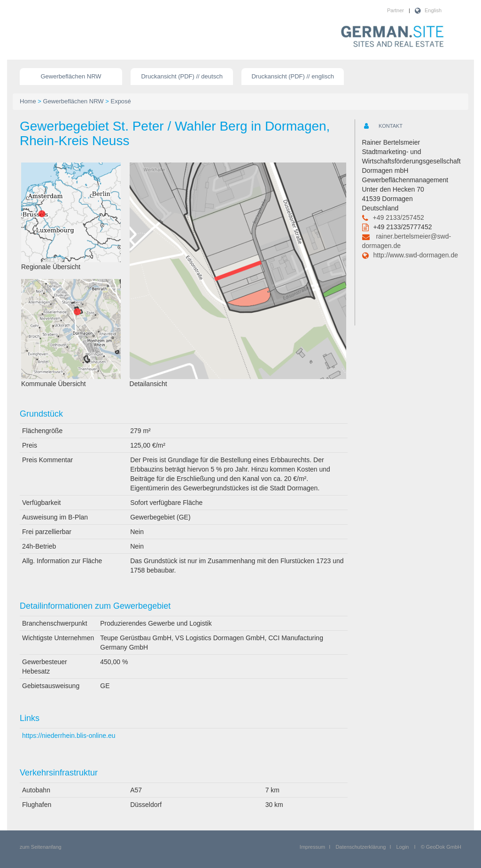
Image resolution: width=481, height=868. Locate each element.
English (433, 10)
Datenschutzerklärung (361, 847)
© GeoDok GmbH (441, 847)
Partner (396, 10)
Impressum (312, 847)
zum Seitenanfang (41, 847)
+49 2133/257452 (399, 217)
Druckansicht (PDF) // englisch (293, 76)
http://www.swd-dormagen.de (416, 255)
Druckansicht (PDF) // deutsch (182, 76)
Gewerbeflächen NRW (71, 76)
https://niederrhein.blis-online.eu (69, 736)
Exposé (120, 101)
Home (28, 101)
